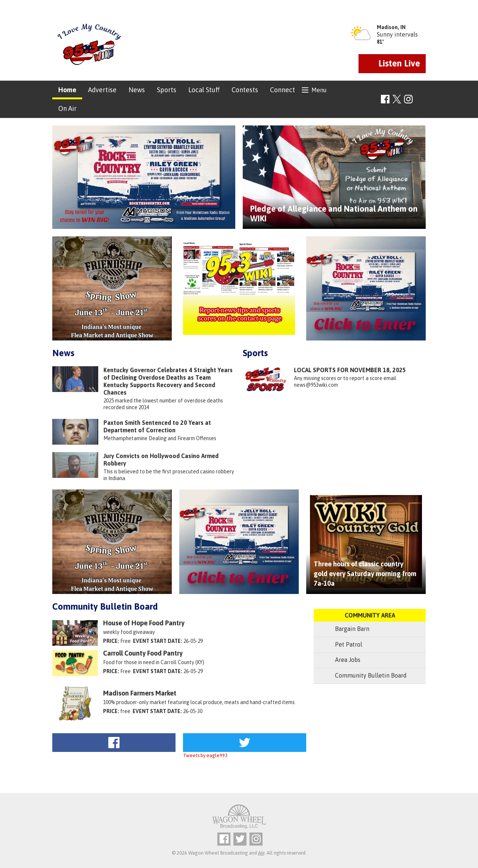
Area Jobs (341, 660)
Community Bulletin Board (105, 606)
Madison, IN (391, 27)
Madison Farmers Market (140, 693)
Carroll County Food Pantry (143, 653)
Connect (283, 90)
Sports (167, 90)
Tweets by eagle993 (205, 755)
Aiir (261, 853)
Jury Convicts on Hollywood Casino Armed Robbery (161, 460)
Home (67, 90)
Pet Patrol (342, 645)
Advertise (102, 90)
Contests (245, 90)
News (137, 90)
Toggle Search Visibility (421, 99)
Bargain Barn (345, 629)
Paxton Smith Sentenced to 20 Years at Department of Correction (157, 426)
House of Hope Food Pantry (144, 623)
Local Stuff (204, 90)
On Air (67, 108)
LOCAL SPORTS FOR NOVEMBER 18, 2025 (350, 370)
